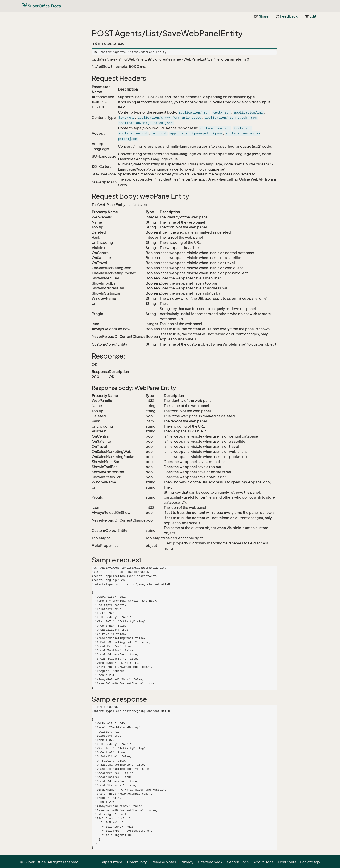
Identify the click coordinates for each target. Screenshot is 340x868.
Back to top (310, 862)
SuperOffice (112, 862)
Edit (311, 16)
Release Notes (164, 862)
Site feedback (210, 862)
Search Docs (238, 862)
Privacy (187, 862)
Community (137, 862)
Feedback (287, 16)
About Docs (263, 862)
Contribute (287, 862)
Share (261, 16)
